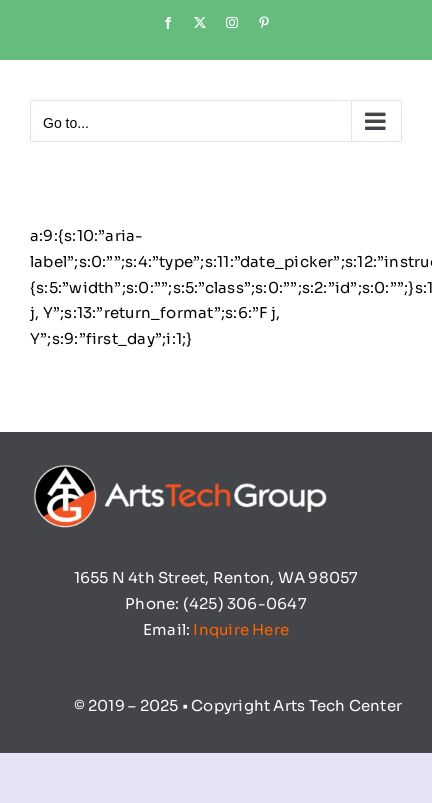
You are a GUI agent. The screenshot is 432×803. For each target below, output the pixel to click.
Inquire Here (241, 629)
